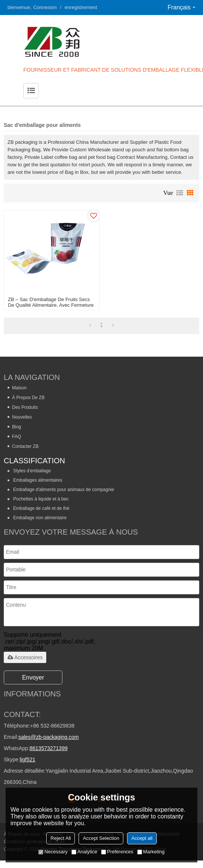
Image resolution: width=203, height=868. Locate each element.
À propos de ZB (28, 398)
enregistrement (81, 7)
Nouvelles (22, 417)
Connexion (45, 7)
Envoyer (33, 677)
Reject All (61, 838)
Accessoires (25, 657)
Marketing (151, 852)
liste (180, 193)
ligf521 (28, 759)
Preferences (117, 852)
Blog (17, 427)
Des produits (25, 407)
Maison (19, 388)
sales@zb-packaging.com (49, 737)
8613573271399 (48, 748)
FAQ (17, 437)
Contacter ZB (25, 446)
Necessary (53, 852)
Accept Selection (101, 838)
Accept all (142, 838)
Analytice (84, 852)
